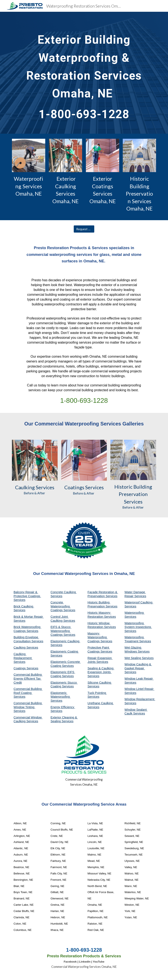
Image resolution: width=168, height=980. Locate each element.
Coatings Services (26, 668)
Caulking (25, 487)
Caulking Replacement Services (23, 658)
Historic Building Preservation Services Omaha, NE (139, 194)
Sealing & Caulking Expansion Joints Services (101, 672)
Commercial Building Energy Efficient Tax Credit (28, 678)
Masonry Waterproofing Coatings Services (100, 637)
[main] (84, 73)
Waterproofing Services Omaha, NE (28, 186)
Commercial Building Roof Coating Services (28, 693)
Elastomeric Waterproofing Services (61, 697)
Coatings (74, 487)
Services (45, 487)
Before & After (35, 493)
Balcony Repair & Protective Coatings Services (27, 596)
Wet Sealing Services (139, 658)
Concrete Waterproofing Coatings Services (63, 606)
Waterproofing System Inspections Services (138, 627)
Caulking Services (26, 648)
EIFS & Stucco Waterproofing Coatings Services (63, 631)
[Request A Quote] (84, 229)
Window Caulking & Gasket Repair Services (138, 668)
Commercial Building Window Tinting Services (28, 707)
